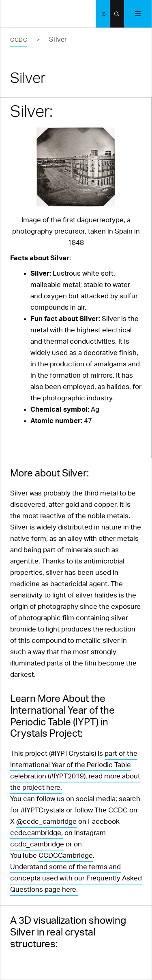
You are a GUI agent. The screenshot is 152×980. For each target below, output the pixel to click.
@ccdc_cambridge (46, 822)
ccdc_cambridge (37, 844)
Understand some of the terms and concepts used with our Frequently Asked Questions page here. (76, 878)
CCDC (19, 40)
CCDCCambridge (66, 856)
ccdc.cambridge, (36, 833)
